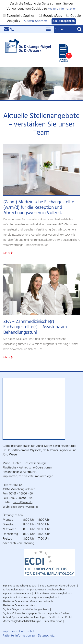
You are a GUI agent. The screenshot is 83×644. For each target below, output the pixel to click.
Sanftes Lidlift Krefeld (61, 618)
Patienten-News (53, 621)
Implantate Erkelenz (59, 614)
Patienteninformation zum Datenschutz (29, 636)
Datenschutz (28, 632)
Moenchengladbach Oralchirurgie (22, 621)
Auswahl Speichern (36, 21)
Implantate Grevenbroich (17, 594)
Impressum (10, 632)
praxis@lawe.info (23, 503)
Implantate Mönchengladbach (20, 586)
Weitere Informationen (62, 9)
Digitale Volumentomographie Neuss (24, 614)
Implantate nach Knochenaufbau (46, 590)
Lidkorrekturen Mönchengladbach (53, 594)
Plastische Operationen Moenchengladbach (28, 602)
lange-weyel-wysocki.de (24, 507)
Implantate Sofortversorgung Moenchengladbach (31, 598)
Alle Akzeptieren (64, 21)
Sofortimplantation (13, 590)
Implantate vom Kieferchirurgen (58, 586)
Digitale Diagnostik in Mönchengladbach (26, 610)
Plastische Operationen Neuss (20, 606)
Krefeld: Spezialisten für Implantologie (24, 618)
